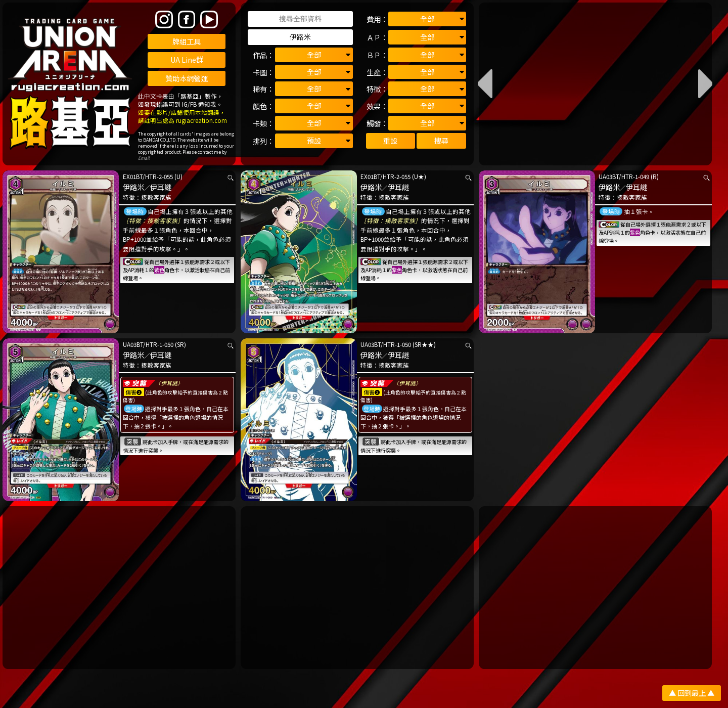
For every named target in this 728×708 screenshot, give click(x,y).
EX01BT (133, 176)
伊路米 (133, 187)
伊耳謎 (161, 187)
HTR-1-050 (160, 344)
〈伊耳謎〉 (169, 383)
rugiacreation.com (201, 120)
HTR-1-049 (635, 176)
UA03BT (609, 176)
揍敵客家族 (156, 197)
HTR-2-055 (159, 176)
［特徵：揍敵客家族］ (153, 220)
